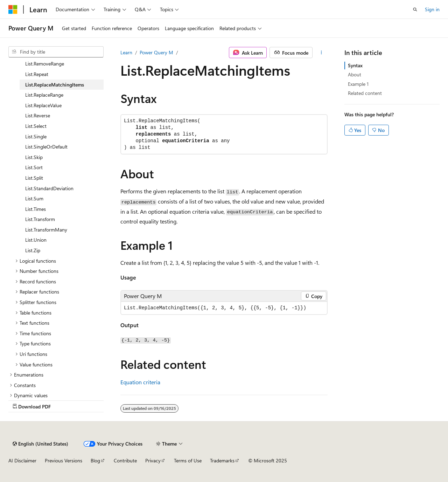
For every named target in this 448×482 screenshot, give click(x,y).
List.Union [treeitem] (36, 240)
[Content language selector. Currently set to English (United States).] (40, 444)
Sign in (432, 9)
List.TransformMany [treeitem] (46, 230)
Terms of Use (188, 460)
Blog (95, 460)
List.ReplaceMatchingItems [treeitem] (55, 85)
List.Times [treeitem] (36, 209)
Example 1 (358, 84)
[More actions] (321, 53)
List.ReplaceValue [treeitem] (43, 105)
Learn (126, 52)
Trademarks (222, 460)
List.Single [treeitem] (36, 136)
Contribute (125, 460)
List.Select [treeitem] (36, 126)
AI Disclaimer (22, 460)
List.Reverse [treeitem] (38, 115)
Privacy (153, 460)
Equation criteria (140, 382)
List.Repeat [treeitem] (37, 74)
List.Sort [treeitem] (34, 167)
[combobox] (56, 52)
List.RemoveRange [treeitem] (45, 64)
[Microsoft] (13, 9)
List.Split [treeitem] (34, 178)
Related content (365, 93)
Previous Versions (64, 460)
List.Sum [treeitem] (34, 198)
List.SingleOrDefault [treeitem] (46, 147)
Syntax (355, 65)
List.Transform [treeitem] (40, 219)
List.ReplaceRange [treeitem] (44, 95)
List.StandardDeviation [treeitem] (49, 188)
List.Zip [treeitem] (33, 250)
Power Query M (156, 52)
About (355, 74)
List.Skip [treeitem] (34, 157)
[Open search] (415, 9)
